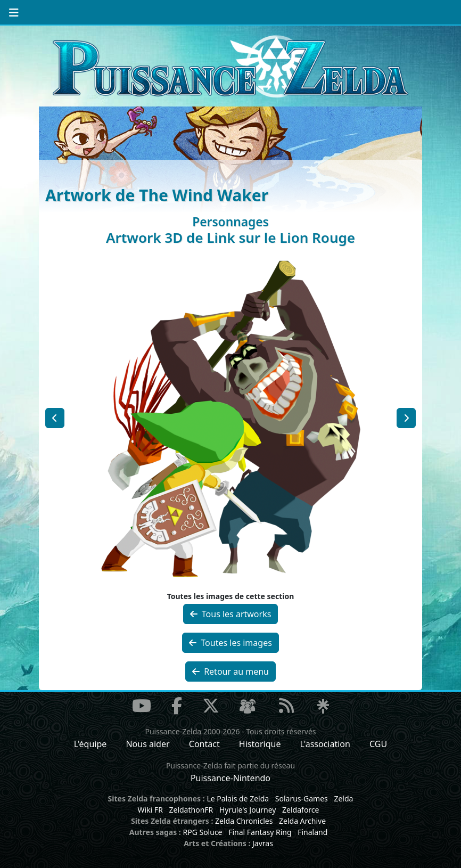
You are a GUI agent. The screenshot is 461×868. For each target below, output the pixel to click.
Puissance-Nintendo (230, 778)
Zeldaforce (301, 810)
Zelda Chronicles (244, 821)
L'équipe (90, 744)
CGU (378, 744)
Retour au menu (230, 672)
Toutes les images (230, 643)
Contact (204, 744)
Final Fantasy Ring (260, 832)
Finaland (312, 832)
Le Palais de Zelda (238, 799)
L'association (325, 744)
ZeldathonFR (191, 810)
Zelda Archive (302, 821)
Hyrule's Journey (248, 810)
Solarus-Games (302, 799)
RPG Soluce (202, 832)
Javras (263, 843)
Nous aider (147, 744)
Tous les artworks (231, 614)
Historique (260, 744)
